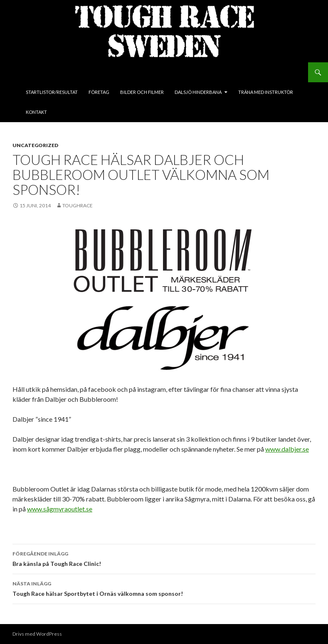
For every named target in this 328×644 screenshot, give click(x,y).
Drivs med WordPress (37, 634)
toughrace (78, 205)
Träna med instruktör (266, 92)
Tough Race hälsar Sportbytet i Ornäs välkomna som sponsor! (164, 588)
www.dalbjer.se (287, 449)
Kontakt (36, 112)
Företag (99, 92)
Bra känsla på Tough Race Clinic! (164, 558)
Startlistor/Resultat (52, 92)
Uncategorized (35, 145)
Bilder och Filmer (142, 92)
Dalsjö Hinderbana (198, 92)
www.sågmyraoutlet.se (60, 509)
